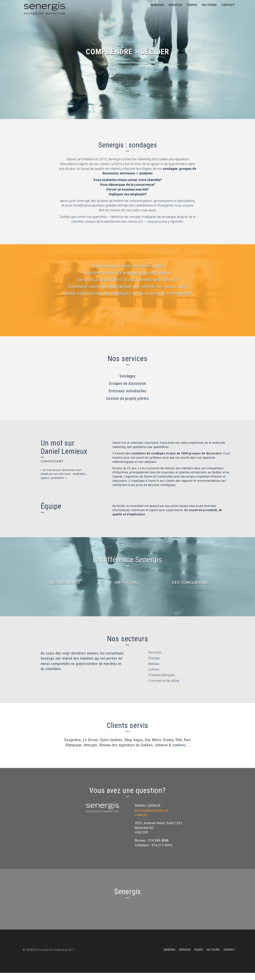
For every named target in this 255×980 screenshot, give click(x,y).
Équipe (192, 9)
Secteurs (209, 9)
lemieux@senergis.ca (151, 817)
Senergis (157, 9)
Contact (228, 9)
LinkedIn (141, 822)
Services (176, 9)
